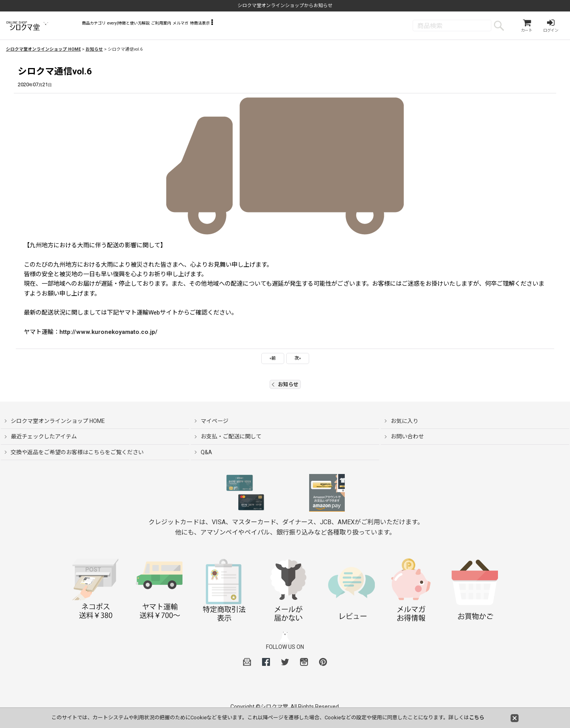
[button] (318, 28)
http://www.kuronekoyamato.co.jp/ (108, 334)
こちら (477, 718)
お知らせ (285, 387)
